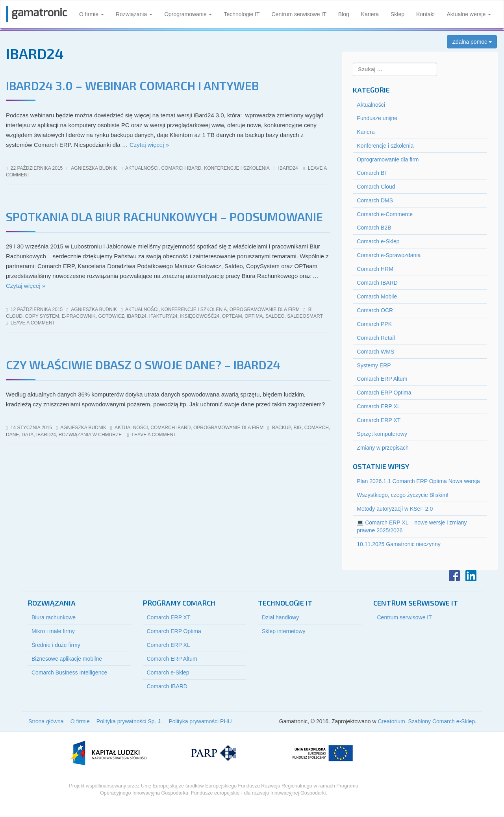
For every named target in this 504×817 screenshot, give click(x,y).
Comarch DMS (375, 200)
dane (12, 435)
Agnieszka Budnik (94, 168)
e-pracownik (79, 316)
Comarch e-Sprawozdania (389, 255)
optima (254, 316)
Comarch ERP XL (378, 406)
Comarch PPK (374, 324)
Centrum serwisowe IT (299, 14)
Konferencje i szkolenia (237, 168)
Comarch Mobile (377, 296)
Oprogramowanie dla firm (265, 309)
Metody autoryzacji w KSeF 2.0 (395, 509)
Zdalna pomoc (472, 42)
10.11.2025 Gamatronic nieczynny (398, 544)
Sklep (397, 14)
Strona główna (46, 721)
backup (282, 428)
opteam (232, 316)
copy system (42, 316)
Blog (344, 14)
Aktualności (142, 168)
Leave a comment (33, 323)
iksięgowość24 (200, 316)
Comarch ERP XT (379, 420)
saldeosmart (305, 316)
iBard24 (288, 168)
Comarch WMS (375, 352)
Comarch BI (371, 173)
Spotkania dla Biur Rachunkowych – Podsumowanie (164, 217)
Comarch (317, 428)
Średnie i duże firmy (56, 645)
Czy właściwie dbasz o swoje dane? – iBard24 (143, 365)
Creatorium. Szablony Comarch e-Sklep (426, 721)
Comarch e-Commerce (385, 214)
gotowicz (111, 316)
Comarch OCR (375, 310)
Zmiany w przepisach (383, 448)
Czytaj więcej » (149, 145)
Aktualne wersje (469, 14)
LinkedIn (471, 576)
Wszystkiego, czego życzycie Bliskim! (403, 495)
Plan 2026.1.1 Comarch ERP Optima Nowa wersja (418, 481)
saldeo (275, 316)
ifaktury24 (163, 316)
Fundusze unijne (377, 118)
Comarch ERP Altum (382, 379)
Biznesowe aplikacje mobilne (67, 659)
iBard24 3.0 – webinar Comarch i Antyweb (132, 85)
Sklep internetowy (284, 631)
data (28, 435)
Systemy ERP (374, 365)
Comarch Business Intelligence (69, 672)
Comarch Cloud (376, 187)
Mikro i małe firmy (53, 631)
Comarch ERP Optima (384, 393)
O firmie (92, 14)
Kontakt (425, 14)
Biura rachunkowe (54, 617)
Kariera (370, 14)
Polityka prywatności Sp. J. (129, 721)
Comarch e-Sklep (378, 241)
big (297, 428)
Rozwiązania (134, 14)
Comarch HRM (375, 269)
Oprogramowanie (188, 14)
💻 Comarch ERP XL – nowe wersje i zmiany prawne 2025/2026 (412, 526)
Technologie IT (242, 14)
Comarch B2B (374, 228)
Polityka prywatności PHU (200, 721)
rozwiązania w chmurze (90, 435)
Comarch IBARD (181, 168)
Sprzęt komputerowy (382, 434)
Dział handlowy (280, 617)
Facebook (454, 576)
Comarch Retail (376, 338)
